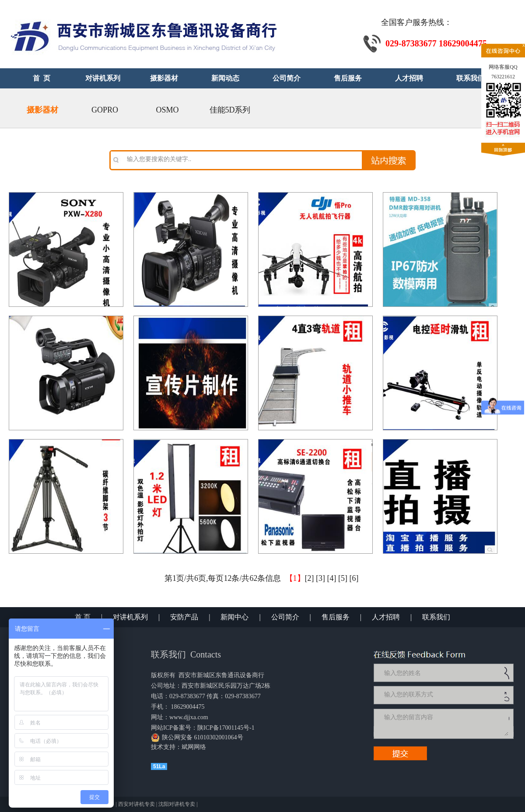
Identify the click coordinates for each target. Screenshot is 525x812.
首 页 (83, 617)
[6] (354, 578)
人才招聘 (386, 617)
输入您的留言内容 (445, 724)
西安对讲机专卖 (136, 804)
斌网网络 (194, 747)
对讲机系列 (130, 617)
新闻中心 (234, 617)
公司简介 (285, 617)
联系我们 (436, 617)
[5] (343, 578)
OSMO (167, 110)
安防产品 (184, 617)
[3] (320, 578)
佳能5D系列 (230, 110)
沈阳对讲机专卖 (177, 804)
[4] (332, 578)
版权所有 (163, 675)
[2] (310, 578)
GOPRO (105, 110)
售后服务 (336, 617)
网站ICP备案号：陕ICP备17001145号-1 (203, 728)
